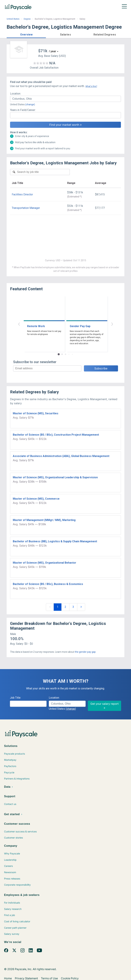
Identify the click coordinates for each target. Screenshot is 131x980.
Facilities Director (22, 194)
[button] (26, 34)
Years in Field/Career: (23, 110)
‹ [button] (19, 324)
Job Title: (15, 698)
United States (13, 19)
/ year (53, 51)
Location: (15, 94)
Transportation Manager (26, 208)
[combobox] (65, 99)
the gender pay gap (85, 652)
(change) (30, 104)
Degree (27, 19)
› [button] (112, 324)
